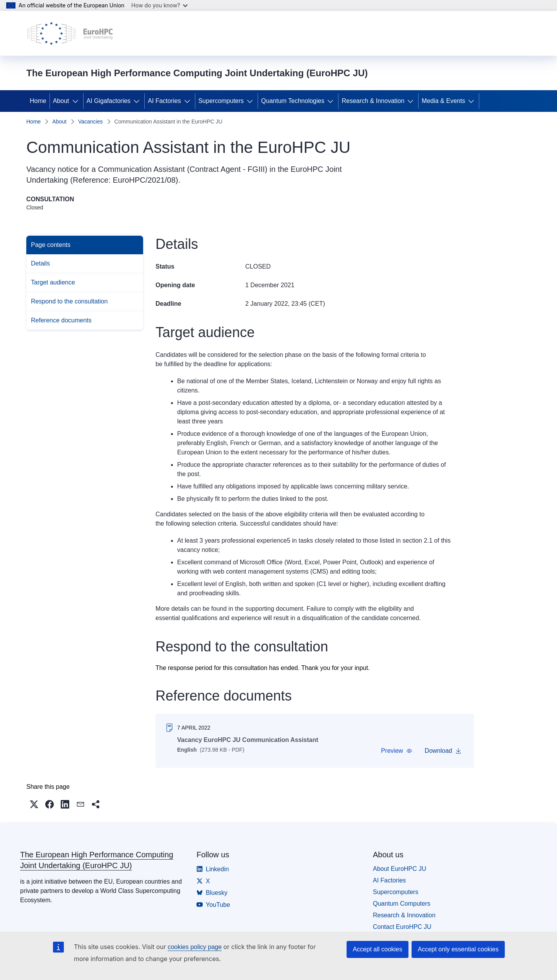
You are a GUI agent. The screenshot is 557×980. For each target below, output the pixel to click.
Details (40, 263)
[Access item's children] (77, 101)
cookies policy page (195, 947)
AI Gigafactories (109, 101)
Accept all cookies (378, 949)
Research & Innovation (373, 101)
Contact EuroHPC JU (402, 927)
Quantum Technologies (293, 101)
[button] (397, 751)
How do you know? (160, 5)
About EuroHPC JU (400, 869)
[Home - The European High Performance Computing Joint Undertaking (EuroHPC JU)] (70, 33)
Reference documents (61, 320)
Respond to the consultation (69, 301)
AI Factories (164, 101)
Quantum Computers (402, 904)
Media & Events (443, 101)
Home (38, 101)
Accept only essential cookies (458, 949)
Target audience (53, 282)
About (61, 101)
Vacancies (91, 122)
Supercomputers (221, 101)
